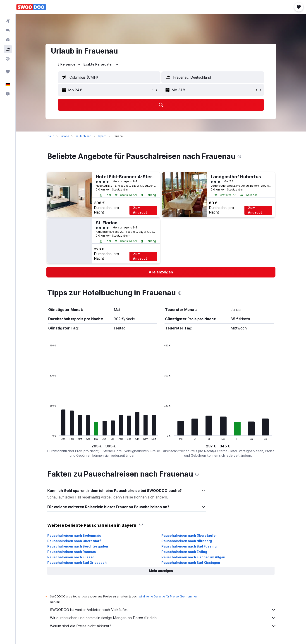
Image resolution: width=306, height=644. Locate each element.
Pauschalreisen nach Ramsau (72, 552)
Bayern (102, 136)
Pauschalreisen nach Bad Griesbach (77, 563)
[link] (161, 272)
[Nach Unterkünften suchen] (8, 30)
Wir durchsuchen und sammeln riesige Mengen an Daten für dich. (163, 618)
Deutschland (83, 136)
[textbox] (109, 77)
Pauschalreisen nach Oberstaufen (189, 535)
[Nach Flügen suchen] (8, 21)
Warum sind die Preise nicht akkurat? (163, 626)
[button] (8, 7)
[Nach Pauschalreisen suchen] (8, 49)
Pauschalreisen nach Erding (184, 552)
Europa (65, 136)
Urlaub (50, 136)
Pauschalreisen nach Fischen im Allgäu (193, 557)
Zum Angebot (140, 210)
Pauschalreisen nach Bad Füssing (189, 546)
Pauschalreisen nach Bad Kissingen (191, 563)
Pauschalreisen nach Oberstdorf (74, 541)
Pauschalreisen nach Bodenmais (74, 535)
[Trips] (8, 72)
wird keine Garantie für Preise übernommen (168, 596)
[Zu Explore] (8, 59)
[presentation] (239, 157)
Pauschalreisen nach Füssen (71, 557)
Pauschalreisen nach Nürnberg (187, 541)
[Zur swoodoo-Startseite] (31, 7)
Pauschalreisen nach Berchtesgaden (78, 546)
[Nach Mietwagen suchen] (8, 40)
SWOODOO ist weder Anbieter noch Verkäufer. (163, 610)
